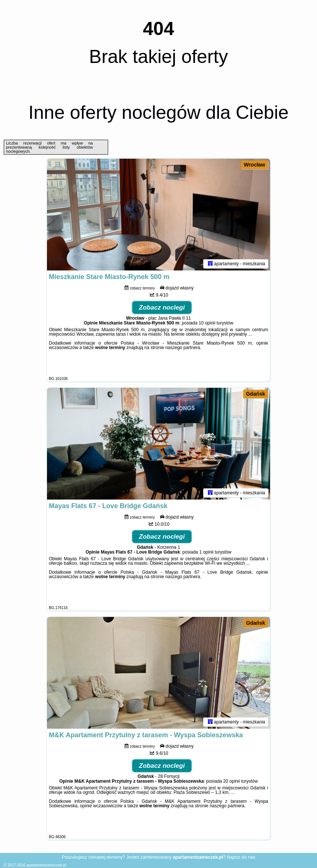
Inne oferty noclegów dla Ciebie (158, 113)
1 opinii (206, 552)
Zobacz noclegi (162, 308)
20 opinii (231, 781)
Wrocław (255, 165)
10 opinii (207, 323)
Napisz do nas (241, 857)
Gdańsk (256, 394)
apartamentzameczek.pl (46, 865)
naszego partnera (183, 348)
